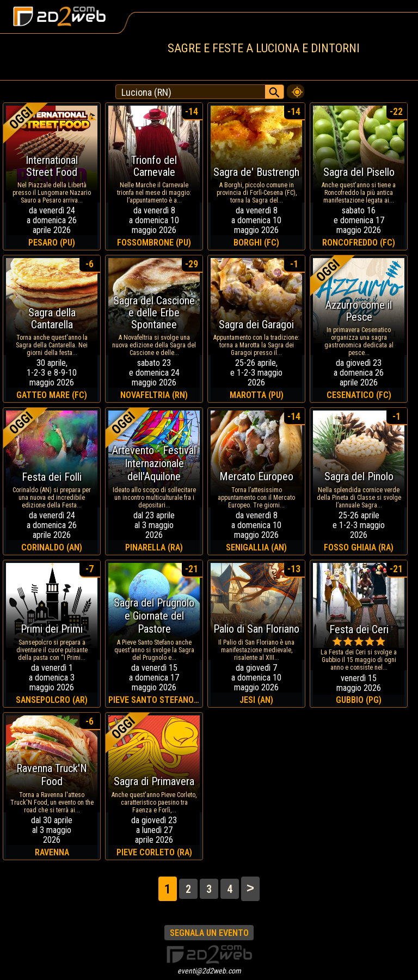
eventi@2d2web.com (209, 971)
